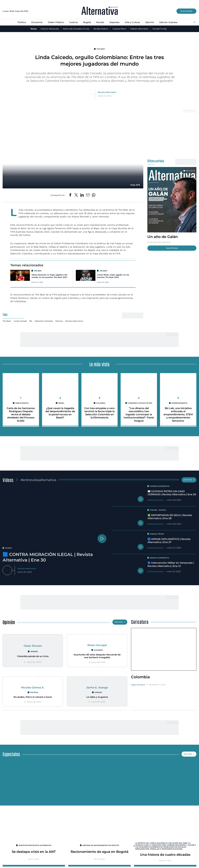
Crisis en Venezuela (50, 29)
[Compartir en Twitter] (76, 195)
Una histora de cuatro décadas (165, 855)
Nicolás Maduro (101, 29)
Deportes (114, 22)
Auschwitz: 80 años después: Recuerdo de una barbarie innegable (97, 656)
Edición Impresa (168, 22)
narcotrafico (22, 403)
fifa (31, 321)
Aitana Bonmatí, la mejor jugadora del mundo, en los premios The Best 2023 (49, 276)
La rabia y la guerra (97, 697)
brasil (61, 403)
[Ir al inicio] (100, 11)
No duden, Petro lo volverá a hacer (33, 697)
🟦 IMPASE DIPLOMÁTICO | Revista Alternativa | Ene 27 (169, 541)
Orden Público (56, 22)
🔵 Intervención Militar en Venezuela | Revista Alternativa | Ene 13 (171, 564)
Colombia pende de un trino (33, 656)
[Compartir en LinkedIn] (82, 195)
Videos (8, 480)
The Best (101, 49)
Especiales (11, 754)
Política (22, 22)
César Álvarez (33, 646)
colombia (101, 403)
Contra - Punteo (158, 510)
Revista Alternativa (107, 92)
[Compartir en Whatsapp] (94, 195)
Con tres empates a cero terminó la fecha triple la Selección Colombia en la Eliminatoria (99, 413)
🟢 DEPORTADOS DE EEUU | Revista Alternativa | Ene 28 (170, 517)
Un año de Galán (163, 237)
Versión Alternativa (160, 486)
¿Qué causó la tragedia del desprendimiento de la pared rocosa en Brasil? (60, 413)
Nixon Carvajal (97, 645)
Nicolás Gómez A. (33, 688)
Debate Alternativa (139, 29)
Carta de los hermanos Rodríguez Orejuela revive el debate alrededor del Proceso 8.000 (21, 415)
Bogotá (87, 22)
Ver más (189, 480)
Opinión (150, 22)
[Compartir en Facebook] (70, 195)
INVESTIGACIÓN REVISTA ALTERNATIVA (35, 845)
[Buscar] (194, 22)
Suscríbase (186, 11)
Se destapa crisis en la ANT (34, 852)
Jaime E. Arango (97, 688)
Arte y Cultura (132, 22)
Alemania (98, 650)
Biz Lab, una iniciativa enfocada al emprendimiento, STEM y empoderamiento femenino (178, 415)
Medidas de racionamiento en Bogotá (101, 845)
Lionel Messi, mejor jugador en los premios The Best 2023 (113, 276)
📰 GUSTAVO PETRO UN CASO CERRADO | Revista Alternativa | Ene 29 (172, 493)
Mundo (100, 22)
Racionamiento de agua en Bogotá (99, 852)
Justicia (74, 22)
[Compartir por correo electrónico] (88, 195)
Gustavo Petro (119, 29)
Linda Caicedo (20, 321)
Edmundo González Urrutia (76, 29)
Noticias (59, 321)
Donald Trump (160, 29)
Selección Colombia (44, 321)
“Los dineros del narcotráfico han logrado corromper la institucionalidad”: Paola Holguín (139, 415)
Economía (37, 22)
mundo (8, 548)
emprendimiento (179, 403)
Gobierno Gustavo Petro (140, 403)
